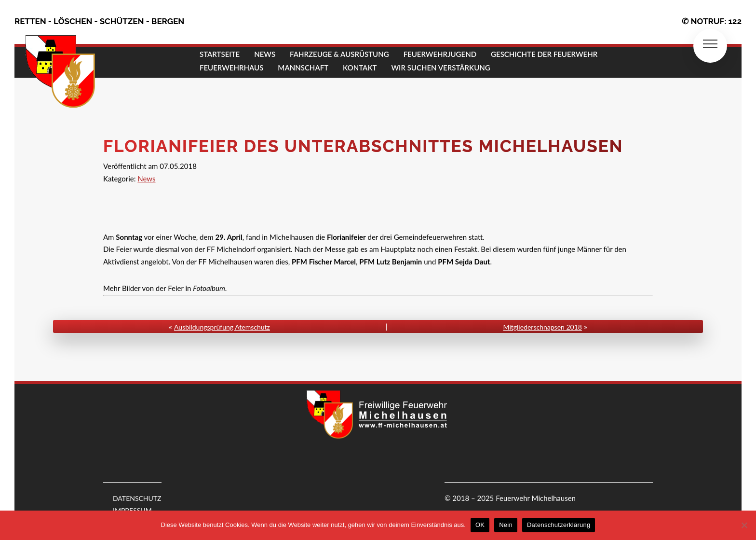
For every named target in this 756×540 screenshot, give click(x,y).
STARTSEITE (220, 54)
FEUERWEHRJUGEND (440, 54)
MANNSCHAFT (303, 68)
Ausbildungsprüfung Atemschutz (222, 327)
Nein (506, 525)
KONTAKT (360, 68)
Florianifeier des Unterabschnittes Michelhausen (363, 146)
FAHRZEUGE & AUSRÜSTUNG (339, 54)
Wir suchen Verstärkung (440, 68)
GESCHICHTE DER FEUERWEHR (544, 54)
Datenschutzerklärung (559, 525)
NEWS (265, 54)
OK (480, 525)
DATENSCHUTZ (137, 498)
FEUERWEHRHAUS (231, 68)
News (146, 179)
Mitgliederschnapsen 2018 (543, 327)
